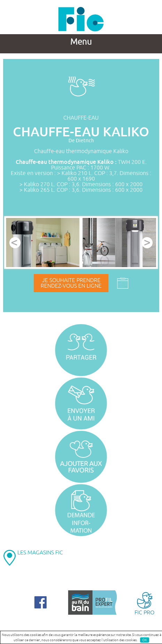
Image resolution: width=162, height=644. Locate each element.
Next (147, 243)
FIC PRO (144, 603)
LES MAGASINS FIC (40, 553)
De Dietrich (81, 141)
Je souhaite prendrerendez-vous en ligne (71, 283)
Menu (81, 42)
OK (145, 640)
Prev (15, 243)
